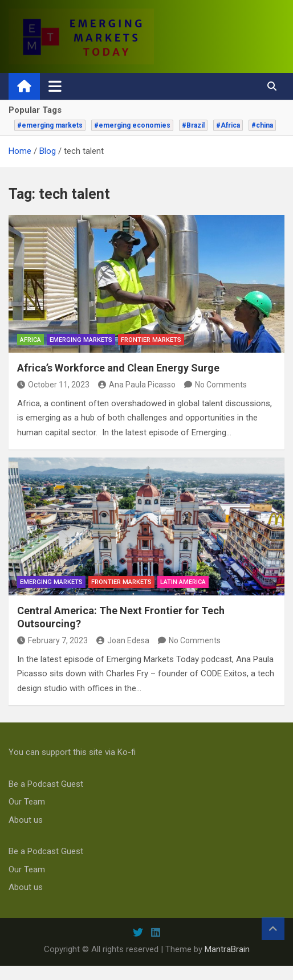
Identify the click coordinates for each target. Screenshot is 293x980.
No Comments (221, 385)
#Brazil (193, 125)
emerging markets (81, 340)
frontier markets (151, 340)
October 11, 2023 (53, 385)
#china (262, 125)
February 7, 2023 (52, 640)
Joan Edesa (123, 640)
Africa (30, 340)
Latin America (183, 582)
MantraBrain (227, 949)
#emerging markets (50, 125)
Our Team (27, 802)
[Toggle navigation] (55, 86)
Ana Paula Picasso (137, 385)
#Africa (228, 125)
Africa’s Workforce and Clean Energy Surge (118, 368)
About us (26, 820)
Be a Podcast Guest (46, 784)
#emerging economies (132, 125)
